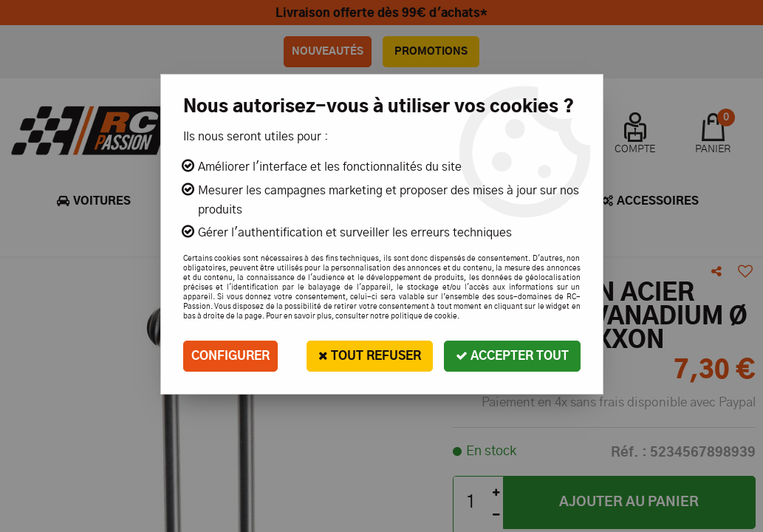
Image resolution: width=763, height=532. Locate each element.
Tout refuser (370, 356)
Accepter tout (512, 356)
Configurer (230, 356)
